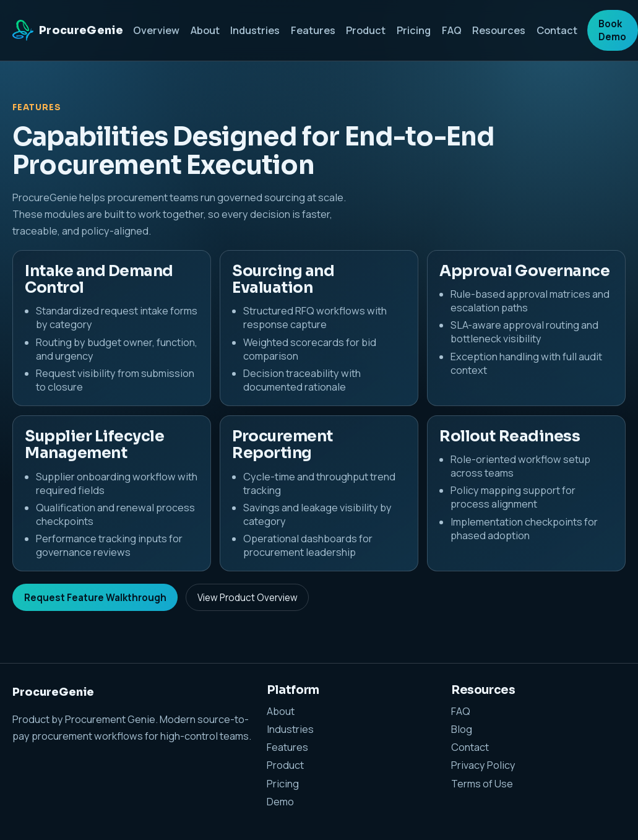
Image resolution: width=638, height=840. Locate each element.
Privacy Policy (483, 765)
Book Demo (612, 30)
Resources (499, 30)
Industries (255, 30)
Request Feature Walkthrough (95, 598)
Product (366, 30)
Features (313, 30)
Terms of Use (482, 784)
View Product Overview (248, 598)
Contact (557, 30)
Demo (280, 802)
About (205, 30)
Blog (462, 729)
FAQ (452, 30)
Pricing (414, 30)
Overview (156, 30)
